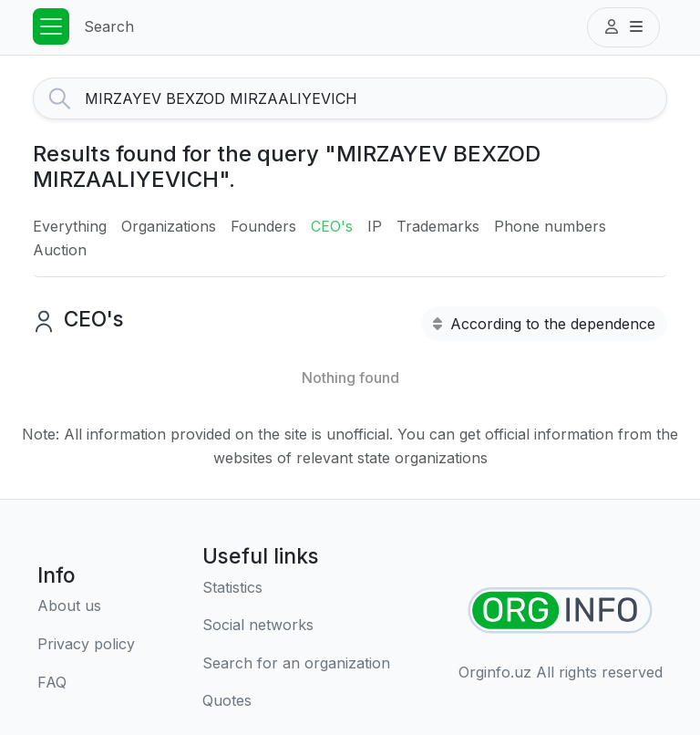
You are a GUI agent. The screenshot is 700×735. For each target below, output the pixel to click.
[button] (623, 27)
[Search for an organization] (296, 664)
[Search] (376, 98)
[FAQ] (86, 683)
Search (109, 26)
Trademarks (438, 226)
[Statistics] (296, 588)
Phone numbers (550, 226)
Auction (60, 250)
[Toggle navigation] (51, 26)
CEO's (332, 226)
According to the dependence (544, 324)
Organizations (169, 226)
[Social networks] (296, 626)
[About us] (86, 606)
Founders (263, 226)
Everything (70, 226)
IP (375, 226)
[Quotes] (296, 701)
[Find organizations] (560, 611)
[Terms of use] (86, 645)
